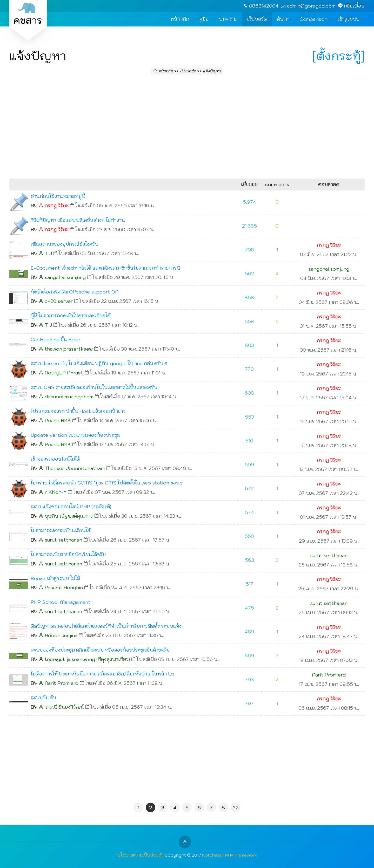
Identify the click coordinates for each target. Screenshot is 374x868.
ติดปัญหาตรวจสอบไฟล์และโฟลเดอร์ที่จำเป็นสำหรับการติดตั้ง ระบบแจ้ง (106, 626)
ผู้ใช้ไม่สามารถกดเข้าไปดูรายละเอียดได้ (71, 316)
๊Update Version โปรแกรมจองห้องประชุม (75, 435)
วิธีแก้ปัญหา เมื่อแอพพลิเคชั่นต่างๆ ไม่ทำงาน (78, 220)
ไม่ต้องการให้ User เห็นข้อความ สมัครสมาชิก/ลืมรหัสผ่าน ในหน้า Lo (102, 674)
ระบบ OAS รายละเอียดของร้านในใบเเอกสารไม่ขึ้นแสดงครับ (94, 387)
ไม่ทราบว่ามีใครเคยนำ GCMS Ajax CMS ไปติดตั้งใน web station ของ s (107, 483)
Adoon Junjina (61, 635)
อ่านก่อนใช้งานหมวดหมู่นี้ (58, 196)
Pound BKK (58, 421)
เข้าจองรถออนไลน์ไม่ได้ (55, 459)
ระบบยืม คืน (44, 698)
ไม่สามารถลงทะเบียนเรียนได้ (61, 531)
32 (236, 808)
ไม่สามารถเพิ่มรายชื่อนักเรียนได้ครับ (68, 554)
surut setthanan (63, 540)
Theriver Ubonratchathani (75, 468)
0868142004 (264, 6)
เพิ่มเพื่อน (354, 6)
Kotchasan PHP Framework (230, 855)
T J (48, 253)
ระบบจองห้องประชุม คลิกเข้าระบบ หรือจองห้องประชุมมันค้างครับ (100, 650)
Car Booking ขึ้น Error (56, 340)
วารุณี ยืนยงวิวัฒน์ (64, 707)
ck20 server (59, 301)
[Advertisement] (187, 128)
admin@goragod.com (311, 6)
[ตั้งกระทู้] (339, 56)
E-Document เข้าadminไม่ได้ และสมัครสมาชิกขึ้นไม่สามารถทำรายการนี (105, 268)
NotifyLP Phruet (64, 373)
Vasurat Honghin (64, 588)
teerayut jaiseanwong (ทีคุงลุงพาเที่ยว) (87, 659)
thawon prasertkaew (69, 349)
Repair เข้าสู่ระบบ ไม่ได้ (55, 578)
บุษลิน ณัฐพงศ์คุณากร (69, 516)
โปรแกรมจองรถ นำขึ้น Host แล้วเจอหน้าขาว (78, 411)
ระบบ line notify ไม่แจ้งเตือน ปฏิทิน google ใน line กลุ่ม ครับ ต (99, 363)
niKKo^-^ (56, 492)
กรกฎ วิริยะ (57, 206)
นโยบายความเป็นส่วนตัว (140, 855)
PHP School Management (61, 602)
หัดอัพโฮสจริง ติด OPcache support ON (75, 292)
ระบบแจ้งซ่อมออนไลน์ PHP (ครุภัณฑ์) (71, 507)
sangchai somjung (65, 277)
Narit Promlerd (62, 683)
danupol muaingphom (69, 397)
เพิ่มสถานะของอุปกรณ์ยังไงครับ (64, 244)
